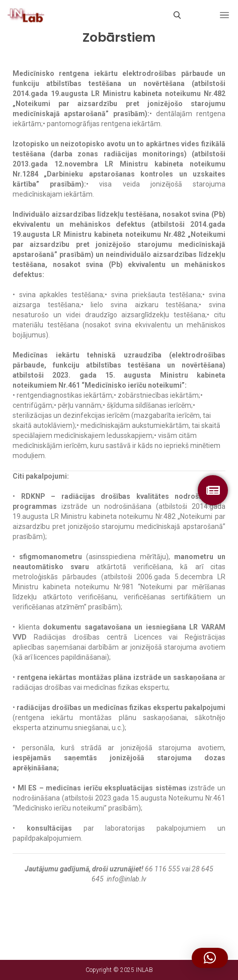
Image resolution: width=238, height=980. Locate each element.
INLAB (144, 970)
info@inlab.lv (127, 879)
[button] (210, 958)
